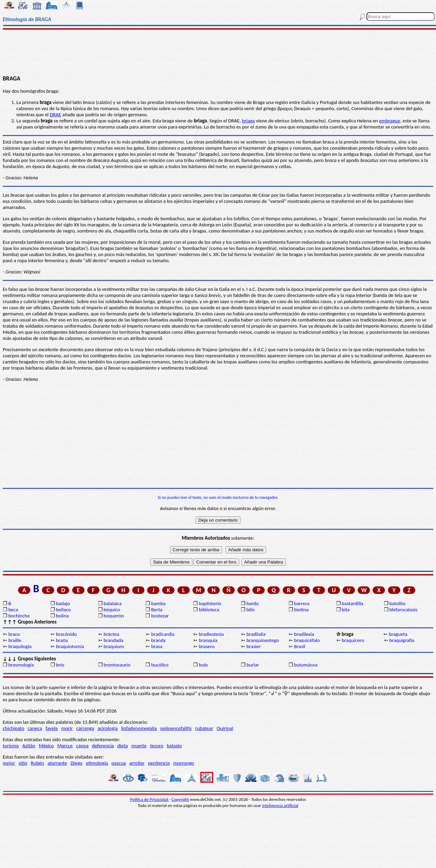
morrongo (184, 763)
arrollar (137, 763)
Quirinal (225, 728)
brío (60, 665)
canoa (82, 746)
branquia (208, 640)
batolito (397, 603)
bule (204, 665)
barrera (302, 603)
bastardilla (352, 603)
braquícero (353, 640)
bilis (250, 610)
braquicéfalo (307, 640)
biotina (301, 610)
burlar (253, 665)
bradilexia (304, 634)
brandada (113, 640)
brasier (253, 646)
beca (13, 610)
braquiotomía (70, 646)
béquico (112, 610)
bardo (252, 603)
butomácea (306, 665)
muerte (139, 746)
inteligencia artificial (280, 805)
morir (67, 728)
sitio (23, 763)
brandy (159, 640)
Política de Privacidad (150, 799)
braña (62, 640)
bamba (158, 603)
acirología (107, 728)
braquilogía (20, 646)
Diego (76, 763)
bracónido (66, 634)
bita (346, 610)
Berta (157, 610)
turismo (11, 746)
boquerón (114, 616)
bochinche (19, 616)
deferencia (103, 746)
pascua (119, 763)
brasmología (21, 665)
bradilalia (256, 634)
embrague (390, 121)
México (46, 746)
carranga (85, 728)
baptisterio (210, 603)
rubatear (204, 728)
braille (15, 640)
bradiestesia (211, 634)
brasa (157, 646)
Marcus (65, 746)
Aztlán (29, 746)
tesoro (157, 746)
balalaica (113, 603)
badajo (63, 603)
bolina (62, 616)
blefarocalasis (403, 610)
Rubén (37, 763)
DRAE (55, 115)
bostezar (160, 616)
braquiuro (114, 646)
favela (52, 728)
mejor (9, 763)
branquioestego (262, 640)
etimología (97, 763)
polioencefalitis (176, 728)
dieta (123, 746)
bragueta (398, 634)
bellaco (63, 610)
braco (14, 634)
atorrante (57, 763)
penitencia (159, 763)
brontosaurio (117, 665)
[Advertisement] (218, 52)
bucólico (160, 665)
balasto (174, 746)
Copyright (180, 799)
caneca (35, 728)
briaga (248, 121)
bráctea (111, 634)
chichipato (13, 728)
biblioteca (209, 610)
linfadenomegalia (139, 728)
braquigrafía (402, 640)
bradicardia (163, 634)
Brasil (300, 646)
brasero (207, 646)
